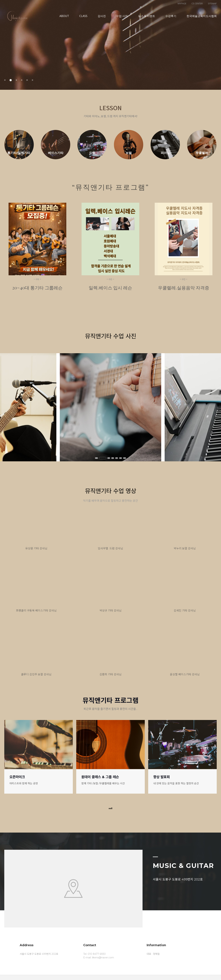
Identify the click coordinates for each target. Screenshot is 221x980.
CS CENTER (197, 3)
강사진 (102, 19)
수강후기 (171, 19)
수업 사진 (122, 19)
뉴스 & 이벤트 (147, 19)
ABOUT (64, 19)
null (110, 808)
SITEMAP (212, 3)
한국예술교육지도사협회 (202, 19)
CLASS (83, 19)
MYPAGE (182, 3)
